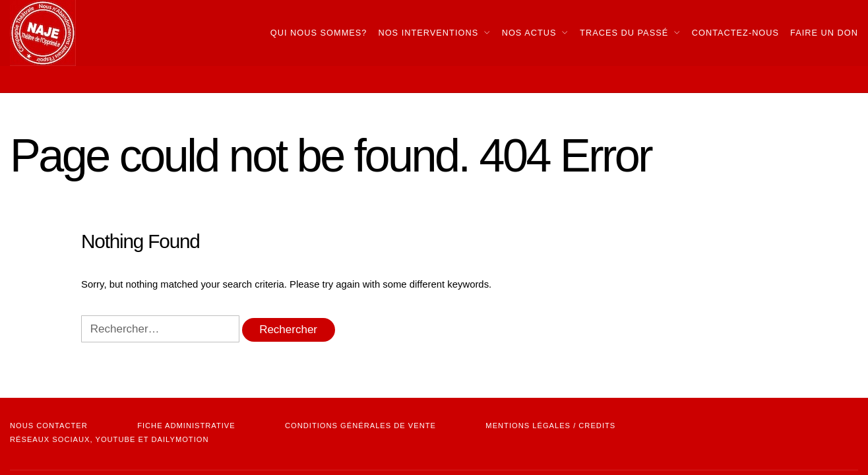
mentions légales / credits (550, 426)
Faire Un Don (824, 33)
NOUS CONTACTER (49, 426)
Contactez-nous (735, 33)
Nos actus (529, 33)
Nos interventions (428, 33)
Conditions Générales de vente (360, 426)
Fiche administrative (186, 426)
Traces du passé (624, 33)
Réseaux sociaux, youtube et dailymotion (109, 439)
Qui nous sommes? (319, 33)
